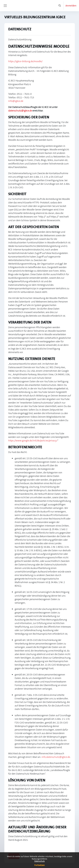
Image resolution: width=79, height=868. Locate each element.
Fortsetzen (39, 865)
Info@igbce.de (16, 101)
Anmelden (71, 6)
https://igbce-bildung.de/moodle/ (25, 61)
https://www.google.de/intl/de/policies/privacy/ (33, 441)
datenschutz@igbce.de (20, 111)
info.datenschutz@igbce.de (56, 757)
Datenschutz (39, 861)
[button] (60, 6)
